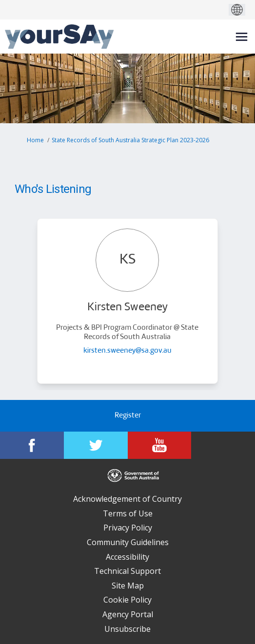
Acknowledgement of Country (127, 499)
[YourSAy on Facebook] (32, 445)
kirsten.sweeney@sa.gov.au (127, 351)
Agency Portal (128, 614)
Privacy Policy (128, 528)
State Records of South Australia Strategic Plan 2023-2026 (130, 140)
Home (35, 140)
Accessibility (127, 557)
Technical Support (127, 571)
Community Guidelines (128, 542)
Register (128, 416)
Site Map (128, 586)
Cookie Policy (127, 600)
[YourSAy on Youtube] (160, 445)
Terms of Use (128, 513)
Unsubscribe (127, 629)
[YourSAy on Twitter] (96, 445)
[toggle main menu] (242, 37)
